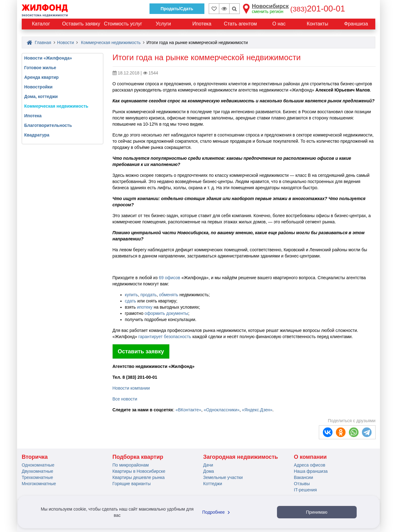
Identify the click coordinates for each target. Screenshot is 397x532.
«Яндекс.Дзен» (257, 410)
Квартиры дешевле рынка (139, 477)
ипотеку (145, 307)
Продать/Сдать (177, 9)
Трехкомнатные (37, 477)
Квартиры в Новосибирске (139, 471)
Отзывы (302, 484)
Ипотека (33, 116)
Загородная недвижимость (241, 457)
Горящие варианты (132, 484)
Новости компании (131, 388)
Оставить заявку (141, 351)
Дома (209, 471)
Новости (65, 42)
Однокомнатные (38, 465)
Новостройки (38, 87)
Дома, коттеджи (41, 96)
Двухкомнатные (38, 471)
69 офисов (170, 278)
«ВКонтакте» (188, 410)
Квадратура (37, 135)
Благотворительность (48, 125)
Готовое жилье (40, 68)
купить (132, 295)
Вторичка (35, 457)
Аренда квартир (41, 77)
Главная (39, 42)
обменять (169, 295)
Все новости (125, 399)
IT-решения (306, 490)
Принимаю (317, 512)
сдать (131, 301)
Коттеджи (213, 484)
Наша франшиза (311, 471)
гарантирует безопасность (165, 337)
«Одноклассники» (222, 410)
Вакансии (304, 477)
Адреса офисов (310, 465)
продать (149, 295)
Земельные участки (223, 477)
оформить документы (166, 313)
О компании (310, 457)
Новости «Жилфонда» (48, 58)
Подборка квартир (138, 457)
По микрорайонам (131, 465)
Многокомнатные (39, 484)
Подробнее (217, 512)
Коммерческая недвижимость (111, 42)
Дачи (208, 465)
